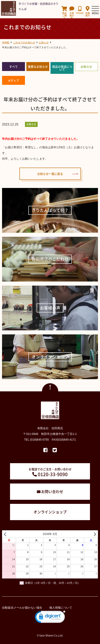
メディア (13, 80)
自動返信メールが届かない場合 (22, 608)
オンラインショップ (50, 512)
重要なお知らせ (38, 67)
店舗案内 (88, 11)
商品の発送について (62, 68)
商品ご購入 (64, 13)
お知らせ (86, 67)
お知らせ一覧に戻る (50, 174)
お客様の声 (72, 13)
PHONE (80, 10)
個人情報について (61, 608)
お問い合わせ (52, 492)
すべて (13, 67)
